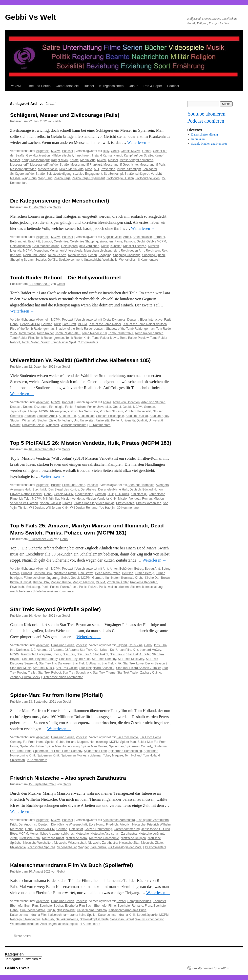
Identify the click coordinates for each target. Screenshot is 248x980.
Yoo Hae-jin (107, 508)
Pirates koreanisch (149, 503)
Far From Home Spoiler (39, 742)
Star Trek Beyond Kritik (75, 659)
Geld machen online (46, 246)
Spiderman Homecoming (125, 751)
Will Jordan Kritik (57, 508)
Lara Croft (69, 324)
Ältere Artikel (21, 936)
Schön (93, 255)
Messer (113, 160)
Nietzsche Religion (133, 838)
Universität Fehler (108, 420)
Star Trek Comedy (104, 659)
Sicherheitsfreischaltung (146, 587)
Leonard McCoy (150, 650)
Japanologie (18, 411)
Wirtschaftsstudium (74, 425)
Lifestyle (16, 251)
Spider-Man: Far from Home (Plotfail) (56, 695)
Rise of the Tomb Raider (105, 324)
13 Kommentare (100, 425)
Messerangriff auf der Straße (49, 165)
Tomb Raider (45, 333)
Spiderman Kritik (48, 755)
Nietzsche (82, 834)
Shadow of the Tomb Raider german (130, 329)
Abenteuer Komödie (141, 485)
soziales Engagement (88, 174)
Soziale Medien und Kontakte (209, 144)
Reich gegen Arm (133, 251)
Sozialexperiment (71, 260)
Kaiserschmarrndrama (92, 910)
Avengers (162, 485)
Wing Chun (29, 178)
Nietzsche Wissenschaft (70, 843)
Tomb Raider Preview (134, 338)
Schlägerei (150, 169)
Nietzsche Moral (76, 838)
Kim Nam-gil (139, 494)
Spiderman (116, 746)
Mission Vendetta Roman (135, 499)
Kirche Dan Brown (158, 578)
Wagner (84, 847)
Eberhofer (159, 901)
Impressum (198, 139)
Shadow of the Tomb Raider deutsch (80, 329)
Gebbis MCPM (131, 151)
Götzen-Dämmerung (98, 829)
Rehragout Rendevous (25, 919)
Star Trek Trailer (128, 673)
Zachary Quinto (151, 673)
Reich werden (77, 255)
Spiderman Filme (95, 751)
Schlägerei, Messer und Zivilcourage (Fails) (65, 115)
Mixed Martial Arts (71, 169)
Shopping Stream (22, 260)
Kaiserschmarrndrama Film (28, 915)
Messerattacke (48, 169)
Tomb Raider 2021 (121, 333)
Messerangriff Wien (23, 169)
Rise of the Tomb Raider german (32, 329)
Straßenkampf (113, 174)
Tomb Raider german (50, 338)
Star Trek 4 (117, 654)
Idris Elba (160, 645)
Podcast (173, 86)
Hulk (111, 494)
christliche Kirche (65, 573)
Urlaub (133, 86)
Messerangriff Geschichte (121, 165)
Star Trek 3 (101, 654)
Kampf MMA (60, 160)
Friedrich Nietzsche (132, 825)
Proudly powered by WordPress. (212, 968)
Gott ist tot (76, 829)
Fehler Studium (75, 407)
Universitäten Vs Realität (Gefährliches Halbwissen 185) (80, 360)
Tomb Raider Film (22, 338)
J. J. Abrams (39, 650)
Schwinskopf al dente (94, 919)
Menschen (41, 251)
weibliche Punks (21, 591)
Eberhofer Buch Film (24, 906)
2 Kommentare (88, 342)
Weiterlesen (139, 142)
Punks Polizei (88, 587)
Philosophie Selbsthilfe (83, 411)
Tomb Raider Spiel (64, 342)
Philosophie (58, 411)
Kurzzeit (153, 246)
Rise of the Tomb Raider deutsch (145, 324)
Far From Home (127, 737)
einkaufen (106, 241)
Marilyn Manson (83, 582)
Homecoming (99, 742)
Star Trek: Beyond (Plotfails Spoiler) (55, 609)
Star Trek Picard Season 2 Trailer (138, 668)
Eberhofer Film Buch (79, 906)
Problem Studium (111, 411)
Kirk (136, 650)
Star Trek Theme (104, 673)
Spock (57, 654)
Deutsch (133, 320)
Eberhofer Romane (130, 906)
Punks (54, 587)
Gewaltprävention (38, 155)
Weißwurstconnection (150, 919)
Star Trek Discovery (131, 659)
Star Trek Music (21, 668)
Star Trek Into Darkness (55, 663)
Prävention (108, 169)
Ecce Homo (96, 825)
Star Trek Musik (43, 668)
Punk (45, 587)
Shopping (105, 255)
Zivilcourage (62, 178)
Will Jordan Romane (84, 508)
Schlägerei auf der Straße (27, 174)
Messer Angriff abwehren (137, 160)
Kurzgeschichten (111, 86)
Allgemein (43, 151)
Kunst (105, 246)
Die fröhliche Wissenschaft (69, 825)
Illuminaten (112, 578)
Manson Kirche (61, 582)
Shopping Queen (154, 255)
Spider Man (128, 742)
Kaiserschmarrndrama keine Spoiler (72, 915)
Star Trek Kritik (111, 663)
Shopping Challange (127, 255)
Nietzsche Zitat (129, 843)
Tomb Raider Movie (105, 338)
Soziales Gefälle (46, 260)
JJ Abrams (56, 650)
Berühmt (159, 237)
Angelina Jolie (112, 237)
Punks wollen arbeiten (114, 587)
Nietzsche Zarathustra (103, 843)
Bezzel (121, 901)
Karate (74, 160)
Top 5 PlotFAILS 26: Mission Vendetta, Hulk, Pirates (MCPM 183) (91, 443)
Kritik (57, 324)
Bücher (89, 86)
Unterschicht (92, 260)
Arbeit (127, 237)
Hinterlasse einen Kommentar (54, 591)
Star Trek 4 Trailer (138, 654)
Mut (96, 169)
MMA (89, 169)
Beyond (122, 645)
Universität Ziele (33, 425)
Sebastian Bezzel (122, 919)
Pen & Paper (153, 86)
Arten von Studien (153, 402)
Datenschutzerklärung (205, 135)
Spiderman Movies (74, 755)
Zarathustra (98, 847)
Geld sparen (69, 246)
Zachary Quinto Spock (25, 677)
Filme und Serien (38, 86)
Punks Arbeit (69, 587)
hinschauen (82, 155)
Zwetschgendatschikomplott (59, 924)
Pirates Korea (125, 503)
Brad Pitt (34, 241)
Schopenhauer (67, 847)
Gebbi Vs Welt (30, 17)
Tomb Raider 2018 (94, 333)
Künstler (116, 246)
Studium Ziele (46, 420)
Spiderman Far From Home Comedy (58, 751)
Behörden (126, 569)
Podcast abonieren (206, 121)
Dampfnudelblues (139, 901)
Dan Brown (86, 573)
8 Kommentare (148, 260)
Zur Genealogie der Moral (125, 847)
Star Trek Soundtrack (77, 673)
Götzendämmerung (127, 829)
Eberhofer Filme (105, 906)
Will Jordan (37, 508)
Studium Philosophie (110, 416)
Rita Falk (48, 919)
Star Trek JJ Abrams (86, 663)
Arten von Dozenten (126, 402)
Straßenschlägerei (137, 174)
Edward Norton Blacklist (26, 494)
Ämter (114, 569)
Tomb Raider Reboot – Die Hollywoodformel (65, 277)
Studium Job (86, 416)
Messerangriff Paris (152, 165)
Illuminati (127, 578)
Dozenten (41, 407)
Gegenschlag (84, 494)
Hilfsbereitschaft (62, 155)
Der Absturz (89, 489)
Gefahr (147, 151)
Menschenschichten (97, 251)
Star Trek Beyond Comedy (40, 659)
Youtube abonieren (206, 114)
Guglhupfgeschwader (61, 910)
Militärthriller (51, 499)
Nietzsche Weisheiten (38, 843)
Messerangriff (19, 165)
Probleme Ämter (118, 582)
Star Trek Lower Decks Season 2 (145, 663)
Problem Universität (138, 411)
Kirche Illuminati (21, 582)
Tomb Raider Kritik (78, 338)
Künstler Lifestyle (135, 246)
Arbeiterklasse (142, 237)
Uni (76, 420)
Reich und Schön (35, 255)
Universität (87, 420)
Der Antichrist (27, 825)
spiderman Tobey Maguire (106, 755)
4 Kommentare (90, 924)
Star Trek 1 (84, 654)
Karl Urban (101, 650)
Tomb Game (27, 333)
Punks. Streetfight (129, 169)
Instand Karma (102, 155)
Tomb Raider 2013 (68, 333)
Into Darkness (19, 650)
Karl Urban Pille (121, 650)
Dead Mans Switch (108, 573)
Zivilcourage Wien (147, 178)
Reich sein (153, 251)
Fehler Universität (99, 407)
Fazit (168, 320)
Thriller (23, 508)
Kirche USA (41, 582)
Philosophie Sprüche (42, 847)
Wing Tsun (45, 178)
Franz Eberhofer (156, 906)
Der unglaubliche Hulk (113, 489)
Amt (105, 569)
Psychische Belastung (25, 587)
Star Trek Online (67, 668)
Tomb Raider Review (35, 342)
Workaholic (110, 260)
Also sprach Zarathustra (119, 820)
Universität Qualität (134, 420)
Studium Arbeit (47, 416)
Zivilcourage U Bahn (120, 178)
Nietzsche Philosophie (104, 838)
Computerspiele (67, 86)
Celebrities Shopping (84, 241)
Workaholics (127, 260)
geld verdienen (89, 246)
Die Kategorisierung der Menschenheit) (60, 201)
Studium (30, 416)
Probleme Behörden (144, 582)
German (47, 324)
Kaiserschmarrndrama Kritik (117, 915)
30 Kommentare (128, 508)
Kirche (139, 578)
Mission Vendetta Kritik (101, 499)
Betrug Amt (152, 569)
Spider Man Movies (94, 746)
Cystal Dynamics (114, 320)
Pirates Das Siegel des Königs (94, 503)
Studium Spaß (159, 416)
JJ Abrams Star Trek (78, 650)
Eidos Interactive (151, 320)
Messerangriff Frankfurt (86, 165)
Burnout (47, 241)
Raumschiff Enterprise (36, 654)
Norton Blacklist (50, 503)
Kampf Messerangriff (36, 160)
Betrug (139, 569)
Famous (129, 241)
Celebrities (61, 241)
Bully (106, 151)
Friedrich (112, 825)
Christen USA (43, 573)
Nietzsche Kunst (53, 838)
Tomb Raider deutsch (149, 333)
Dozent (28, 407)
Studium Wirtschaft (23, 420)
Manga (33, 411)
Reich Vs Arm (57, 255)
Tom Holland (133, 755)
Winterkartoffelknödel (24, 924)
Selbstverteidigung (59, 174)
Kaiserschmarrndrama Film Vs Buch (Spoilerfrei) (72, 865)
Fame (118, 241)
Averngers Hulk (20, 489)
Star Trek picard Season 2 (97, 668)
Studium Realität (137, 416)
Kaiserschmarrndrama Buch (127, 910)
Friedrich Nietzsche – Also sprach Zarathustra (68, 778)
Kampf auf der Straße (139, 155)
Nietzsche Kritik (30, 838)
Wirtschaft (52, 425)
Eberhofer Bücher (51, 906)
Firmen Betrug (144, 573)
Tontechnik (65, 420)
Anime (107, 402)
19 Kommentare (156, 847)
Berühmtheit (18, 241)
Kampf (118, 155)
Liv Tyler (25, 499)
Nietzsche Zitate (152, 843)
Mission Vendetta (73, 499)
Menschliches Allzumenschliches (52, 834)
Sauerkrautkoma (67, 919)
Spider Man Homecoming (62, 746)
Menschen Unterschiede (66, 251)
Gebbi (57, 121)
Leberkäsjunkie (147, 915)
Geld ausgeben (20, 246)
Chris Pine (136, 645)
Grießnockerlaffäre (33, 910)
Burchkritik (40, 489)
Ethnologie (56, 407)
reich (116, 251)
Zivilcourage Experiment (88, 178)
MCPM (16, 86)
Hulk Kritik (122, 494)
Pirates (67, 503)
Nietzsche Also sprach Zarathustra (113, 834)
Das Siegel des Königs (64, 489)
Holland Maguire (77, 742)
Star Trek (69, 654)
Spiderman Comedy (139, 746)
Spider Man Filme (32, 746)
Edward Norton (153, 489)
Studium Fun (67, 416)
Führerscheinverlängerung (42, 578)
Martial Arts (88, 160)
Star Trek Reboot (49, 673)
